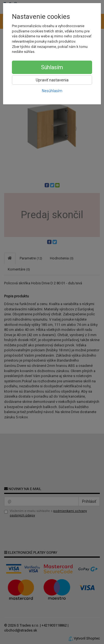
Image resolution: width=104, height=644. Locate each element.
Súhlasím (52, 67)
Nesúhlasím (52, 91)
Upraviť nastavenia (52, 80)
